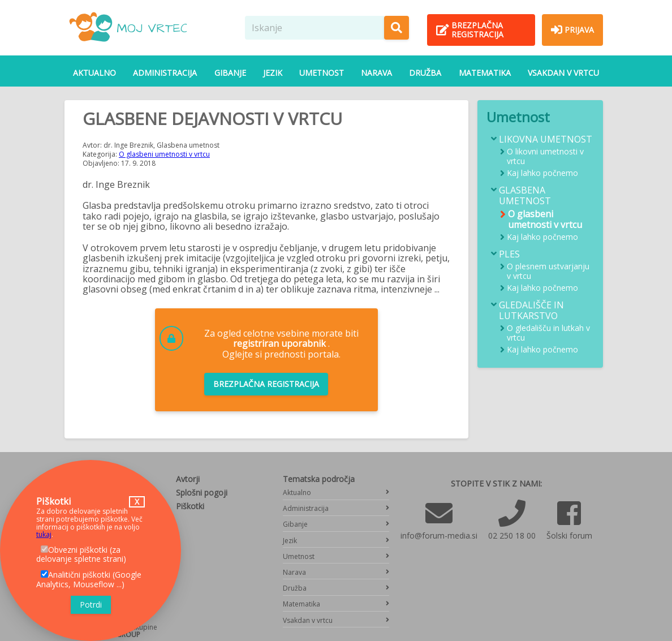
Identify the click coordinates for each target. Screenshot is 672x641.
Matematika (485, 73)
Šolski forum (569, 535)
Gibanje (230, 73)
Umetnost (322, 73)
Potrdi (91, 605)
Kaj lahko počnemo (542, 173)
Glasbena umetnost (525, 196)
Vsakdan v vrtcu (563, 73)
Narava (376, 73)
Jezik (273, 73)
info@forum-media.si (439, 535)
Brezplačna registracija (266, 384)
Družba (425, 73)
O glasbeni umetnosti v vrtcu (164, 154)
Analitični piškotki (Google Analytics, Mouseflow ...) (89, 579)
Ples (509, 254)
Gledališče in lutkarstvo (531, 311)
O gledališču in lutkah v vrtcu (548, 333)
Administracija (165, 73)
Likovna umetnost (546, 139)
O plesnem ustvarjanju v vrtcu (548, 272)
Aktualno (94, 73)
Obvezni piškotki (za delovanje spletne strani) (81, 554)
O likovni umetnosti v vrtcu (545, 157)
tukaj (44, 534)
